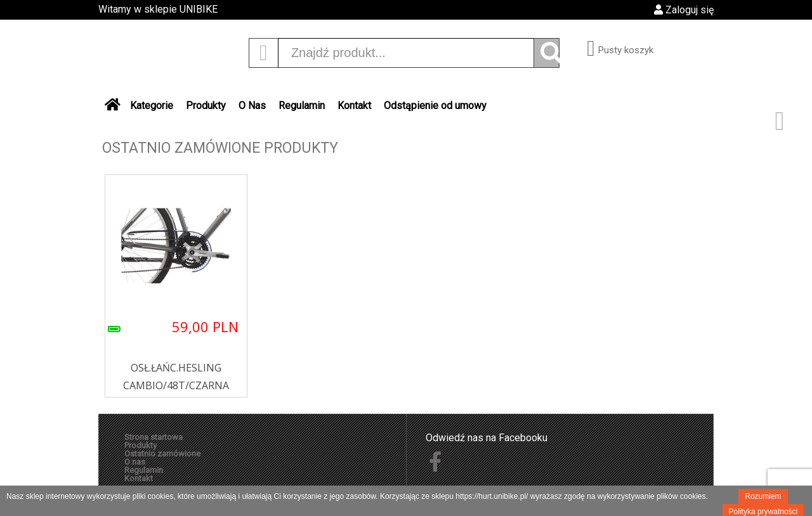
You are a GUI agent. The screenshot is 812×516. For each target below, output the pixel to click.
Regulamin (302, 106)
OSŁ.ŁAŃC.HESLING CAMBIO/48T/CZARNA (176, 377)
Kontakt (354, 106)
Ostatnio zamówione (162, 454)
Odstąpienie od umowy (435, 106)
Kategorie (152, 106)
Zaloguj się (684, 10)
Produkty (206, 106)
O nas (135, 462)
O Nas (252, 106)
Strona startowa (154, 437)
